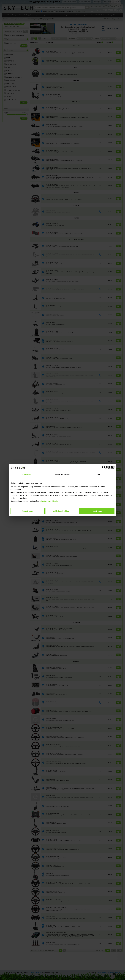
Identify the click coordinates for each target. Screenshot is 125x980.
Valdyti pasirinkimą (63, 511)
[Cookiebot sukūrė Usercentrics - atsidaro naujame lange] (104, 468)
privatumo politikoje (49, 501)
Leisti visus (98, 511)
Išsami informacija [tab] (63, 474)
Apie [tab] (98, 474)
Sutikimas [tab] (27, 474)
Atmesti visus (28, 511)
